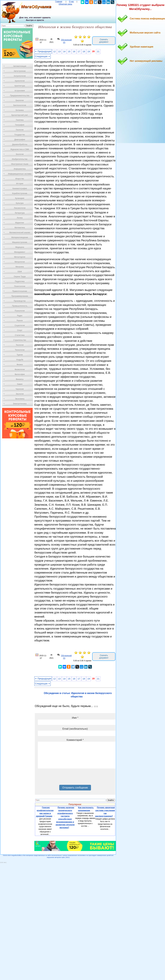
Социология (20, 325)
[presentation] (61, 778)
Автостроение (20, 71)
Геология (20, 130)
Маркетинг (20, 223)
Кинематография (20, 188)
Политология (20, 286)
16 (74, 52)
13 (59, 52)
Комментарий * (75, 740)
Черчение (20, 389)
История (20, 184)
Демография (20, 140)
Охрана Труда (20, 277)
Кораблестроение (20, 193)
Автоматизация (20, 66)
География (20, 125)
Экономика (20, 399)
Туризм (20, 355)
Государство (20, 135)
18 (84, 52)
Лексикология (20, 208)
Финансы (20, 379)
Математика (20, 228)
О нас (71, 2)
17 (79, 52)
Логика (20, 218)
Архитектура (20, 86)
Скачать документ (104, 41)
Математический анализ (20, 233)
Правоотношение (20, 291)
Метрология (20, 262)
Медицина (20, 247)
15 (69, 52)
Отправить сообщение (75, 788)
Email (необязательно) (75, 729)
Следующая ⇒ (43, 56)
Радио (20, 316)
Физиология (20, 369)
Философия (20, 374)
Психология (20, 311)
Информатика (20, 169)
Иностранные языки (20, 164)
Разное (20, 321)
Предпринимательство (20, 96)
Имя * (75, 718)
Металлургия (20, 257)
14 (64, 52)
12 (54, 52)
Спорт (20, 330)
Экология (20, 394)
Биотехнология (20, 105)
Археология (20, 81)
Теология (20, 345)
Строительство (20, 340)
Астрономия (20, 91)
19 (89, 52)
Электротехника (20, 404)
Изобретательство (20, 159)
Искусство (20, 179)
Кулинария (20, 198)
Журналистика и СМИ (20, 149)
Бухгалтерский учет (20, 115)
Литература (20, 213)
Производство (20, 301)
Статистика (20, 335)
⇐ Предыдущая (43, 51)
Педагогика (20, 281)
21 (98, 52)
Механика (20, 267)
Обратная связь (65, 4)
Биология (20, 100)
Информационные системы (20, 174)
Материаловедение (20, 237)
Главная (59, 2)
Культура (20, 203)
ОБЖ (20, 272)
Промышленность (20, 306)
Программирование (20, 296)
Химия (20, 384)
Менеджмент (20, 252)
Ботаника (20, 110)
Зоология (20, 154)
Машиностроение (20, 242)
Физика (20, 365)
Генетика (20, 120)
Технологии (20, 350)
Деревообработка (20, 144)
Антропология (20, 76)
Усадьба (20, 360)
